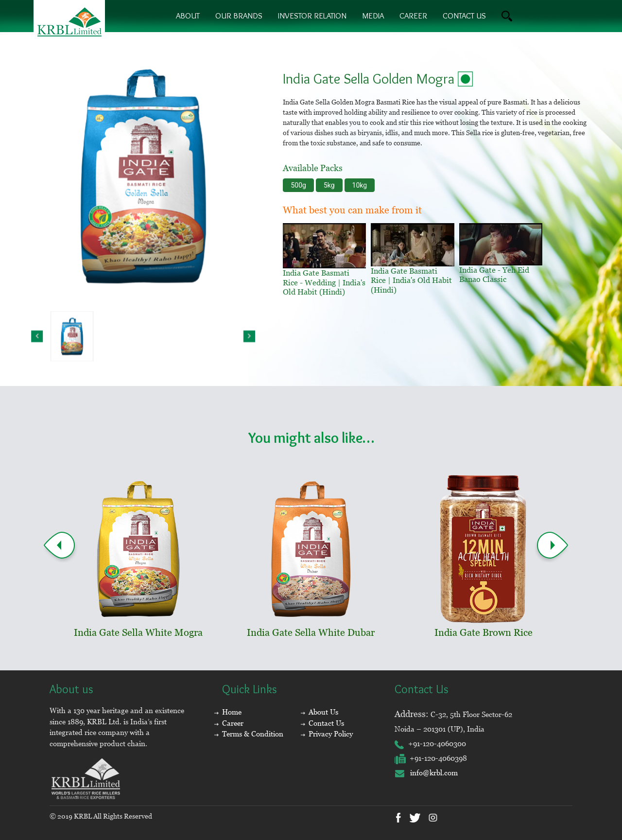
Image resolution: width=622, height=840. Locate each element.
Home (232, 712)
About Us (323, 712)
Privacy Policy (331, 734)
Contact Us (326, 723)
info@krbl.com (426, 773)
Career (413, 16)
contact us (464, 16)
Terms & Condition (253, 734)
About (188, 16)
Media (373, 16)
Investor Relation (312, 16)
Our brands (239, 16)
